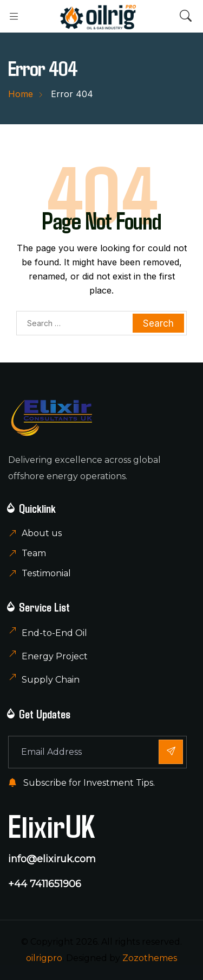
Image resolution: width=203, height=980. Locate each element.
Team (34, 553)
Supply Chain (51, 680)
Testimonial (46, 573)
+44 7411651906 (45, 884)
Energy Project (55, 656)
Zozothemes (150, 958)
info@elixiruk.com (52, 859)
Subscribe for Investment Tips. (81, 783)
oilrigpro (44, 958)
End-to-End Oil (54, 633)
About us (42, 533)
